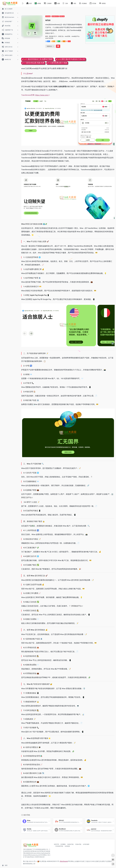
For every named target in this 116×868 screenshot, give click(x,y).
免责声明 (56, 844)
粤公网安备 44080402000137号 (48, 861)
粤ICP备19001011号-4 (30, 861)
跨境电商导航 (59, 846)
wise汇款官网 (49, 38)
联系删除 (63, 844)
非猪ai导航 (78, 844)
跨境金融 (48, 16)
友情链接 (67, 846)
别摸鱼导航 (70, 844)
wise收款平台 (75, 36)
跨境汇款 (62, 16)
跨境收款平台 (76, 606)
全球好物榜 (86, 844)
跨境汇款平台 (26, 498)
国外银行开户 (55, 16)
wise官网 (67, 36)
